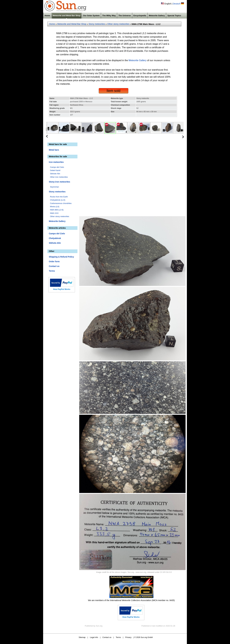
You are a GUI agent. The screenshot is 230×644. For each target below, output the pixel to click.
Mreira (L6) (55, 207)
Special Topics (174, 16)
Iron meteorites (56, 162)
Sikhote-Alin (55, 174)
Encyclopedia (140, 16)
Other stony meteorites (118, 24)
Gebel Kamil (55, 170)
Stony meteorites (97, 24)
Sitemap (82, 637)
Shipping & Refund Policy (61, 257)
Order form (54, 261)
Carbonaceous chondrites (61, 203)
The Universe (125, 16)
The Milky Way (109, 16)
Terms (52, 271)
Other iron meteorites (59, 177)
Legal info (94, 637)
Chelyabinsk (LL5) (58, 200)
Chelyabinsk (55, 238)
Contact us (54, 266)
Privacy (128, 637)
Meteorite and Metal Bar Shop (67, 16)
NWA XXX (54, 213)
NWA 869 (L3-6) (57, 210)
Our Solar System (91, 16)
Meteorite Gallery (157, 16)
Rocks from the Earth (59, 197)
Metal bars (54, 150)
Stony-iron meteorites (59, 182)
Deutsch (177, 4)
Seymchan (54, 187)
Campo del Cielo (57, 167)
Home (47, 16)
